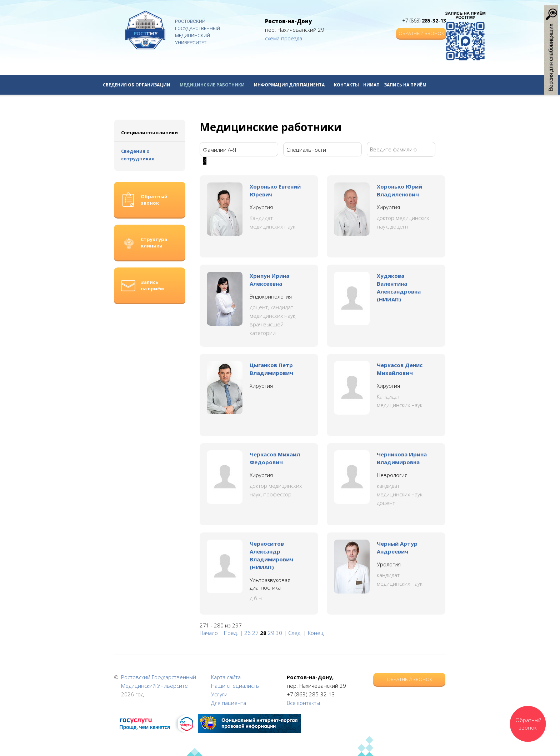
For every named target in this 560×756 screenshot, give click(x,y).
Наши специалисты (235, 686)
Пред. (231, 633)
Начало (209, 633)
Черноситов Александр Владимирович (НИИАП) (271, 555)
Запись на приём (405, 85)
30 (279, 633)
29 (271, 633)
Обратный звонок (421, 33)
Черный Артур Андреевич (397, 547)
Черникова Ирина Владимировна (402, 458)
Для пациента (229, 703)
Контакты (346, 85)
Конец (316, 633)
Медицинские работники (215, 85)
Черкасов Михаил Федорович (275, 458)
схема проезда (284, 38)
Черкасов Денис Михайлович (400, 369)
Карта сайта (226, 677)
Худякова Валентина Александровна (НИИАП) (399, 287)
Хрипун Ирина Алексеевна (269, 280)
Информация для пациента (292, 85)
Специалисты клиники (149, 132)
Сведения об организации (139, 85)
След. (295, 633)
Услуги (219, 694)
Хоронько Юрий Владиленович (399, 190)
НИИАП (371, 85)
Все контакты (303, 703)
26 (247, 633)
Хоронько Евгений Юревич (275, 190)
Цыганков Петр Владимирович (271, 369)
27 (255, 633)
